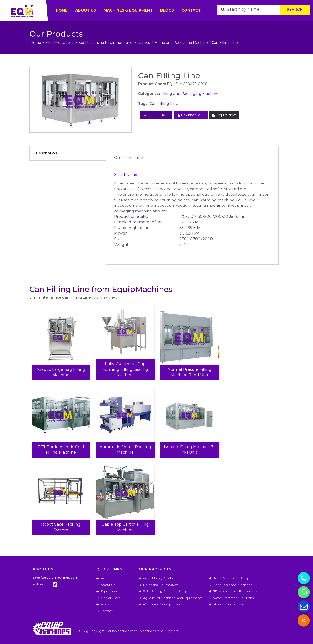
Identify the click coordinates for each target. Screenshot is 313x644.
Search (295, 9)
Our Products (58, 43)
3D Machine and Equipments (235, 591)
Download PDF (191, 115)
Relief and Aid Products (161, 585)
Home (36, 43)
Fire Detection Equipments (164, 604)
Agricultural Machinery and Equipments (173, 598)
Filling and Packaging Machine (181, 43)
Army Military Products (160, 578)
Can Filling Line (164, 104)
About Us (108, 585)
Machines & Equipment (128, 10)
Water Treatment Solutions (233, 598)
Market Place (111, 598)
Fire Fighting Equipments (233, 604)
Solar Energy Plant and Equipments (170, 591)
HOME (62, 10)
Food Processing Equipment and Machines (113, 43)
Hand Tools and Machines (233, 585)
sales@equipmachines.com (55, 577)
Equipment (109, 591)
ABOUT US (86, 10)
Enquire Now (224, 115)
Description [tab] (46, 153)
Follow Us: (45, 584)
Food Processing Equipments (236, 578)
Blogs (167, 10)
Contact (191, 10)
